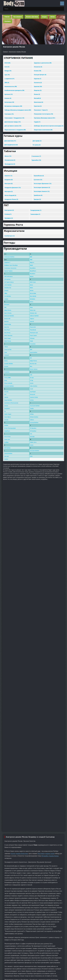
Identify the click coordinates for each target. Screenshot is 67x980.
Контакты (8, 21)
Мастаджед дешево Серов (46, 853)
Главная (7, 17)
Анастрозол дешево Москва (17, 52)
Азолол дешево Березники (19, 853)
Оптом (53, 17)
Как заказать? (18, 17)
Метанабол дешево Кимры (50, 856)
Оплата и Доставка (32, 17)
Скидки (44, 17)
